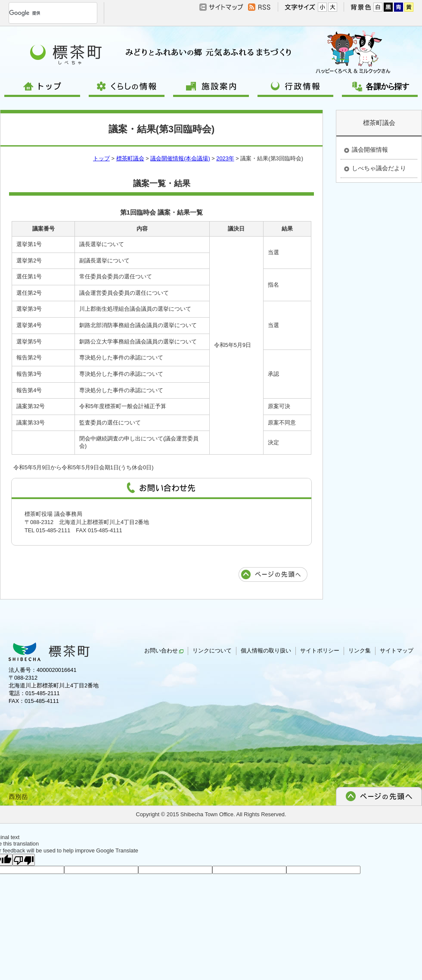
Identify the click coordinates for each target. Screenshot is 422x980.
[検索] (43, 13)
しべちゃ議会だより (379, 168)
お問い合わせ (164, 651)
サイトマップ (397, 651)
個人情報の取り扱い (266, 651)
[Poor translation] (24, 860)
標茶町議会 (130, 158)
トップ (101, 158)
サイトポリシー (320, 651)
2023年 (225, 158)
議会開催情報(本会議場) (180, 158)
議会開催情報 (370, 150)
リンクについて (212, 651)
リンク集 (360, 651)
